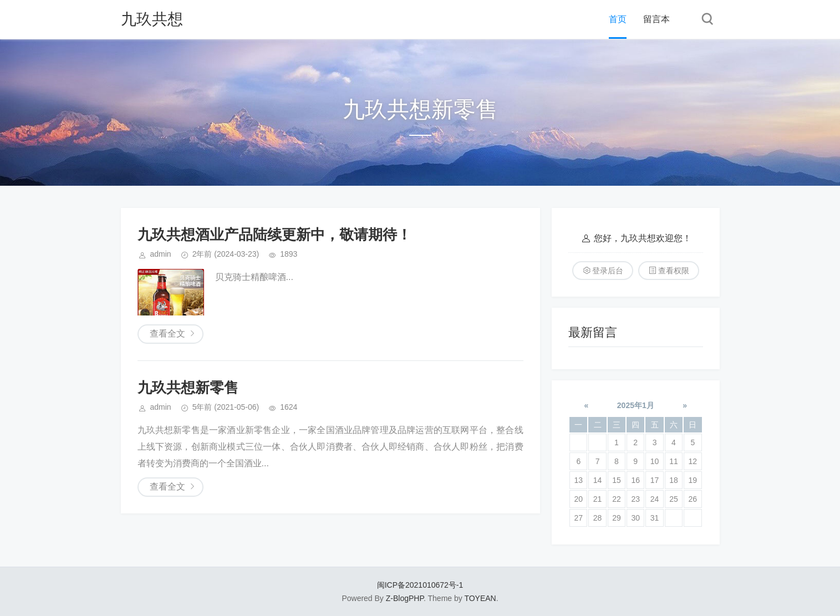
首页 (618, 19)
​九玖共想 (152, 19)
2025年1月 (636, 405)
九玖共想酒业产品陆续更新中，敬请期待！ (274, 235)
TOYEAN (480, 598)
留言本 (656, 19)
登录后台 (608, 271)
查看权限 (674, 271)
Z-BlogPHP (405, 598)
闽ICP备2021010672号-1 (420, 585)
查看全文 (167, 334)
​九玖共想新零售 (188, 388)
